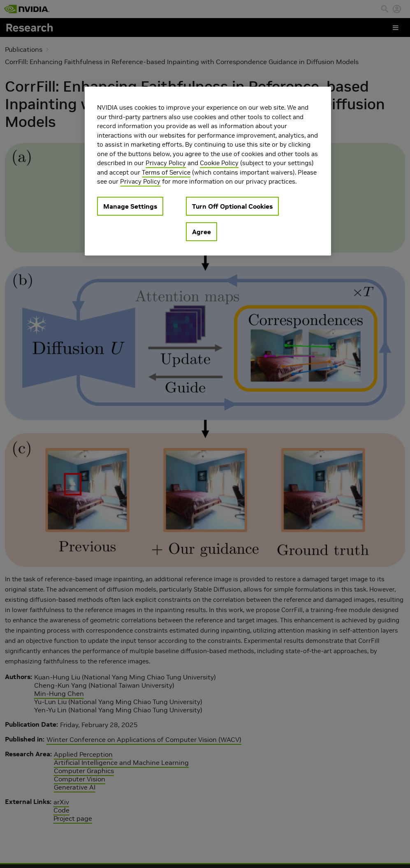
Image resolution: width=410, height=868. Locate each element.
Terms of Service (166, 172)
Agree (202, 232)
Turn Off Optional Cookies (232, 206)
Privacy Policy (166, 163)
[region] (208, 171)
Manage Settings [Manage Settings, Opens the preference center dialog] (130, 206)
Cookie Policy (219, 163)
